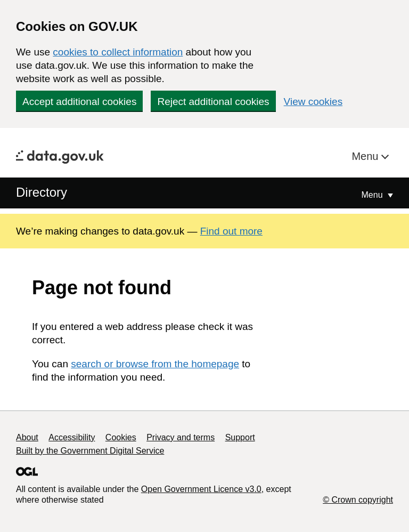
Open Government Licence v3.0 (201, 489)
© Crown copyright (358, 500)
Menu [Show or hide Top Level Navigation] (373, 195)
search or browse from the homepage (155, 364)
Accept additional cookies (79, 102)
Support (240, 437)
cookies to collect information (118, 52)
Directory (42, 192)
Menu (366, 156)
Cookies (121, 437)
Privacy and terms (181, 437)
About (27, 437)
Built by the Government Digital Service (90, 451)
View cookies (313, 102)
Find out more (231, 231)
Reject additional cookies (213, 102)
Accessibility (72, 437)
